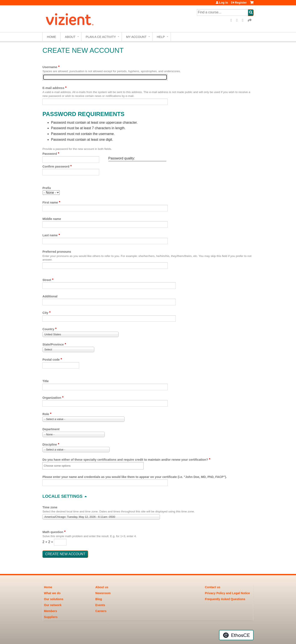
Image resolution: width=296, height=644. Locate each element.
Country (48, 329)
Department (51, 429)
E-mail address (53, 88)
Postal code (51, 360)
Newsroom (103, 593)
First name (50, 202)
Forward (250, 20)
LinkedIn (244, 20)
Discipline (50, 445)
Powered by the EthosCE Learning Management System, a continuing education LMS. (236, 635)
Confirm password (56, 166)
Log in (223, 3)
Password (50, 154)
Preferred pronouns (57, 252)
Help (161, 37)
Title (46, 381)
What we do (52, 593)
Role (46, 414)
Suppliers (51, 617)
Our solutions (54, 599)
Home (52, 37)
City (45, 313)
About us (102, 587)
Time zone (50, 507)
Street (47, 280)
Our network (53, 605)
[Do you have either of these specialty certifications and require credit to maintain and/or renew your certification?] (60, 466)
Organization (52, 398)
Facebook (233, 20)
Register (241, 3)
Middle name (52, 219)
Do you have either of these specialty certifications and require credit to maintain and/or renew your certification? (125, 460)
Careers (101, 611)
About (70, 37)
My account (136, 37)
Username (50, 67)
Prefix (47, 188)
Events (100, 605)
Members (50, 611)
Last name (50, 235)
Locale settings (62, 496)
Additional (50, 296)
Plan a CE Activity (101, 37)
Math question (53, 532)
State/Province (53, 344)
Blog (99, 599)
